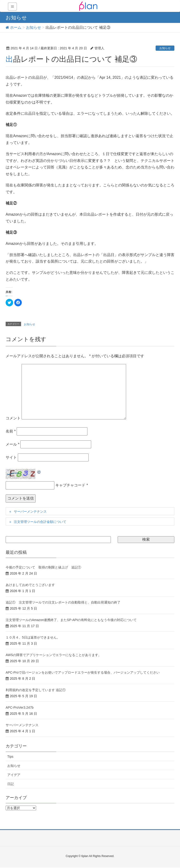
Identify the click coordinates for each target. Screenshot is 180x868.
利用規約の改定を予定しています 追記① (36, 690)
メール (13, 444)
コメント (13, 418)
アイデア (14, 775)
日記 (11, 784)
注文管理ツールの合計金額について (40, 522)
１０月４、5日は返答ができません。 (33, 637)
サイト (11, 457)
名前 (11, 431)
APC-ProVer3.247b (20, 707)
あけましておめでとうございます (30, 585)
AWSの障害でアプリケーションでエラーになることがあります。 (54, 655)
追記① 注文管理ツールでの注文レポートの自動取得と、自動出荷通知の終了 (63, 602)
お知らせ (165, 48)
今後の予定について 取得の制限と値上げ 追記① (43, 567)
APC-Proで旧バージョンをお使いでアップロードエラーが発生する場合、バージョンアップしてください (83, 672)
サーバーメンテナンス (30, 511)
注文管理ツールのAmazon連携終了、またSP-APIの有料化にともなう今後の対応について (71, 620)
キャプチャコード (70, 485)
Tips (10, 757)
